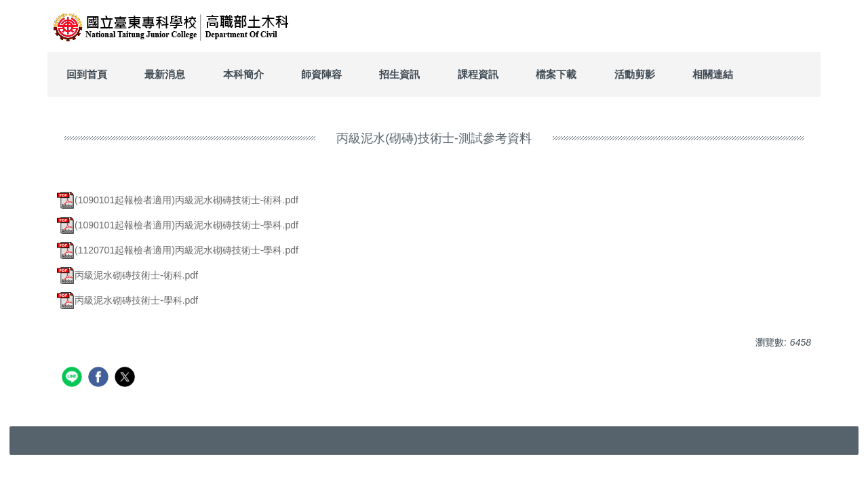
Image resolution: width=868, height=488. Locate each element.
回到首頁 (87, 74)
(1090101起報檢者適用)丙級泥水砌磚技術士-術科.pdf (178, 200)
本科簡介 (243, 74)
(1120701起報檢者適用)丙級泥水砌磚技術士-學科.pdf (178, 250)
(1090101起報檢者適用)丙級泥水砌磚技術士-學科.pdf (178, 225)
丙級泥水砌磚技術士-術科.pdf (127, 275)
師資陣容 (321, 74)
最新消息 (165, 74)
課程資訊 (478, 74)
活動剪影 (635, 74)
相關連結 (713, 74)
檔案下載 (556, 74)
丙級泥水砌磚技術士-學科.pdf (127, 300)
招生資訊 (399, 74)
